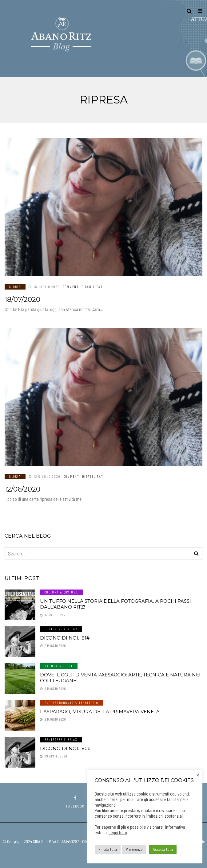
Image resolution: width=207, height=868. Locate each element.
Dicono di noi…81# (65, 638)
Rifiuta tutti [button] (108, 849)
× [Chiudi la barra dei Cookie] (198, 775)
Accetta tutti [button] (163, 849)
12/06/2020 (22, 489)
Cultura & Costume (61, 592)
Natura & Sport (59, 666)
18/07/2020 (22, 300)
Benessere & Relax (61, 629)
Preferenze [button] (134, 849)
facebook (75, 802)
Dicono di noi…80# (65, 748)
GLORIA (15, 287)
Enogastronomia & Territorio (71, 703)
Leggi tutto (118, 832)
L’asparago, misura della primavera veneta (100, 712)
